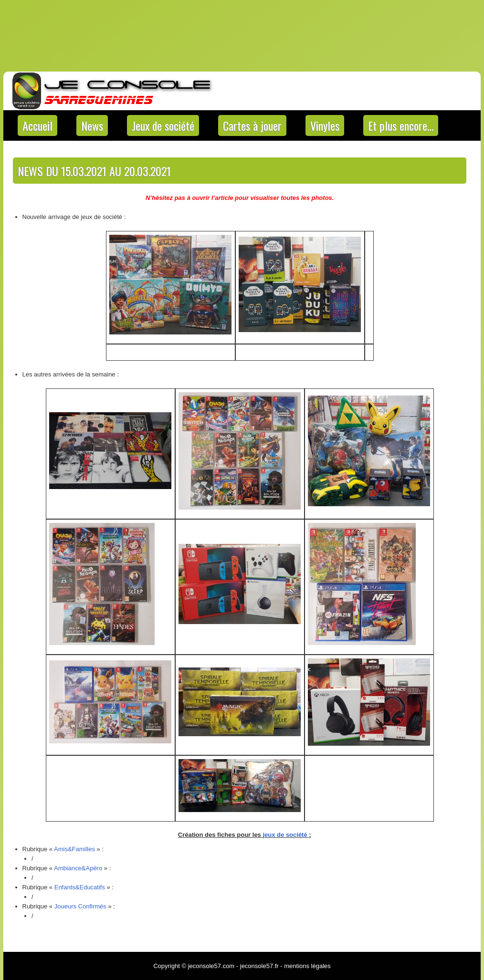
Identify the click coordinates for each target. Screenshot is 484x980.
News (92, 125)
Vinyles (325, 125)
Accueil (37, 125)
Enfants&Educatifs (80, 887)
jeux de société (285, 835)
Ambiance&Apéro (78, 868)
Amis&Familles (74, 849)
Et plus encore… (401, 125)
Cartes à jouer (252, 125)
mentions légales (307, 966)
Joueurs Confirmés (80, 906)
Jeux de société (163, 125)
